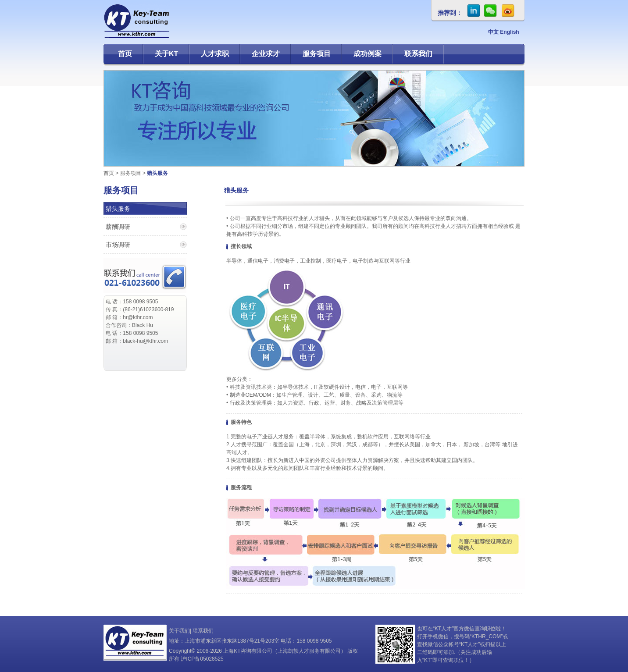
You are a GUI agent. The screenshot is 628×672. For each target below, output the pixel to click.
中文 (493, 32)
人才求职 (215, 54)
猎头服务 (118, 209)
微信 (491, 11)
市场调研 (118, 245)
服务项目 (317, 54)
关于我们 (179, 631)
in (473, 11)
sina (508, 11)
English (509, 32)
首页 (125, 54)
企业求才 (266, 54)
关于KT (166, 54)
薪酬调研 (118, 227)
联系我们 (418, 54)
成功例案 (368, 54)
